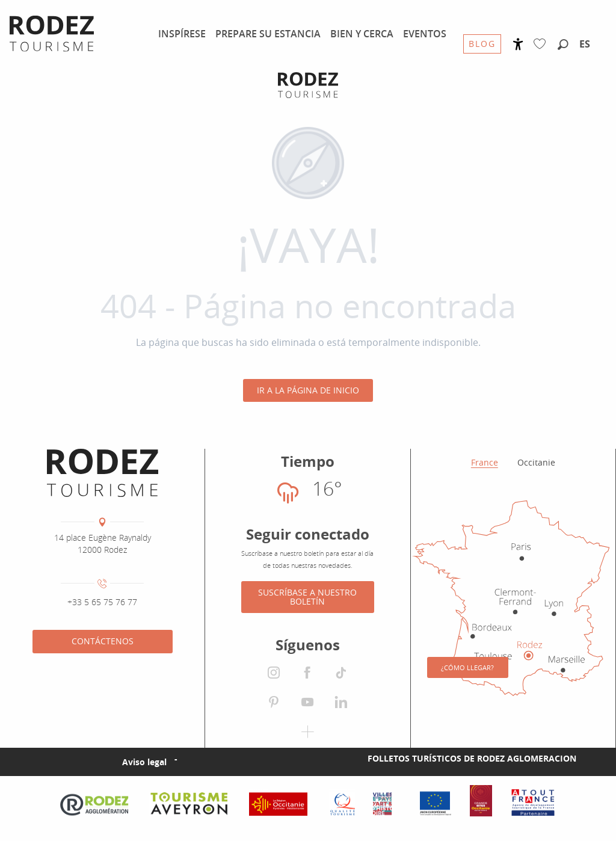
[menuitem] (182, 34)
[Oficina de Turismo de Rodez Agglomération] (308, 85)
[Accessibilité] (518, 44)
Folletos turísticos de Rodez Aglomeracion (472, 758)
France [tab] (485, 462)
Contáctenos (103, 641)
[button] (563, 45)
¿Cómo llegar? (467, 667)
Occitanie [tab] (536, 462)
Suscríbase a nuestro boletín (307, 596)
